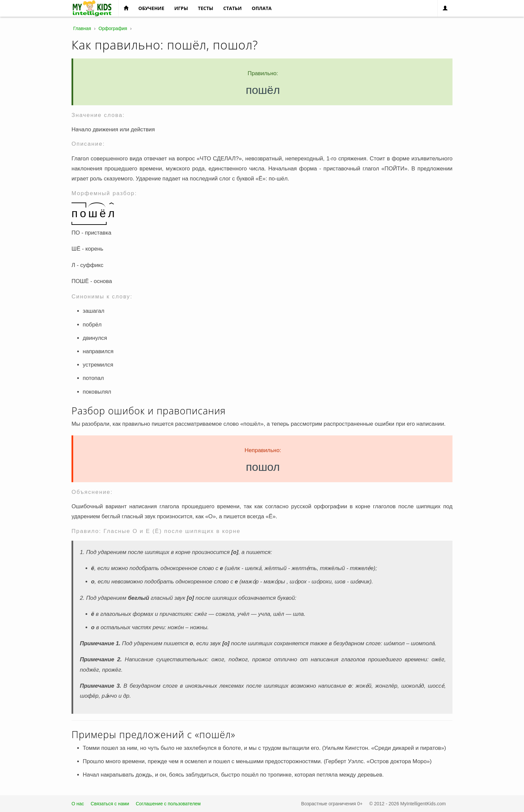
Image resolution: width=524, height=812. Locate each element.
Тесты (206, 8)
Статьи (232, 8)
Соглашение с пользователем (168, 804)
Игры (181, 8)
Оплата (261, 8)
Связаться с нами (110, 804)
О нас (78, 804)
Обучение (151, 8)
